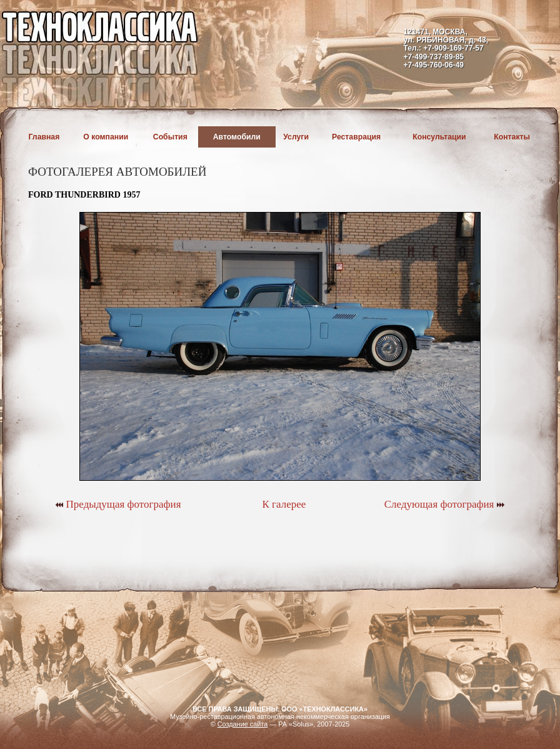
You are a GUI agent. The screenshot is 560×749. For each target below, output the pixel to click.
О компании (106, 137)
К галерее (284, 504)
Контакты (512, 137)
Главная (44, 137)
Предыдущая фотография (118, 504)
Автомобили (237, 137)
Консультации (439, 137)
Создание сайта (243, 724)
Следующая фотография (445, 504)
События (170, 137)
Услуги (296, 137)
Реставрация (356, 137)
